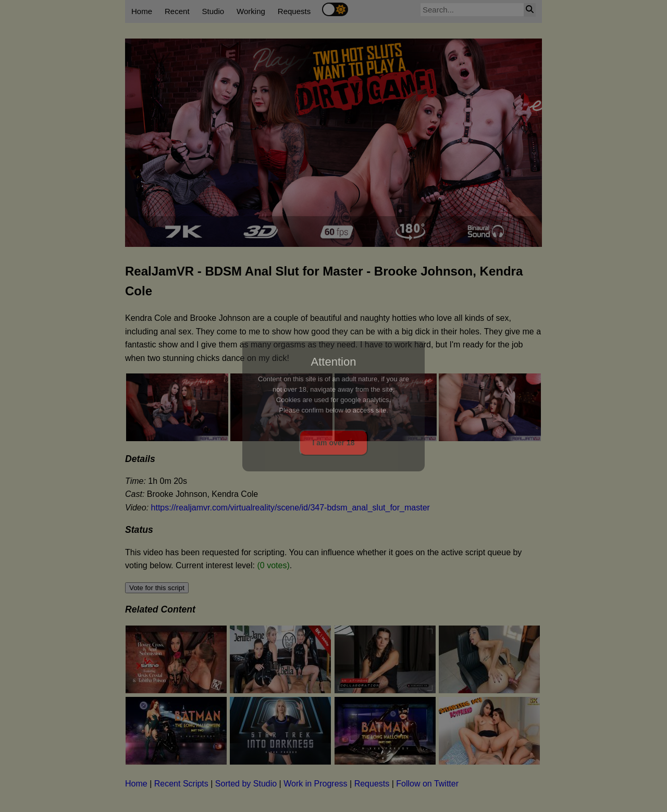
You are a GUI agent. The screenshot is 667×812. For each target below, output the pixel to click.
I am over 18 (334, 443)
